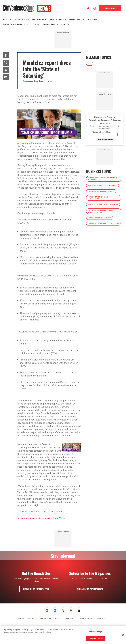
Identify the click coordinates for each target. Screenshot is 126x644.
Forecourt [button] (75, 19)
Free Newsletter (105, 140)
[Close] (123, 635)
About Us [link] (21, 619)
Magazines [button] (49, 24)
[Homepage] (27, 8)
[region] (63, 635)
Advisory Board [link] (45, 619)
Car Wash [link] (92, 19)
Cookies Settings (102, 619)
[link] (6, 55)
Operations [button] (57, 19)
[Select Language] (95, 8)
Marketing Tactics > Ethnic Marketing (103, 185)
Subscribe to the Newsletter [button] (36, 589)
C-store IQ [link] (33, 24)
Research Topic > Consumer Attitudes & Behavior (103, 179)
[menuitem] (8, 19)
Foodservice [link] (39, 19)
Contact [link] (58, 619)
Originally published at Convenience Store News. (41, 518)
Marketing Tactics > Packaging (100, 218)
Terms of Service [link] (86, 619)
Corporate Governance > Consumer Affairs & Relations (102, 211)
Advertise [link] (32, 619)
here (63, 512)
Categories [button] (20, 19)
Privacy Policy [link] (70, 619)
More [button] (64, 24)
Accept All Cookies (96, 638)
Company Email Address (101, 132)
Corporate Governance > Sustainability (103, 224)
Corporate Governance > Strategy (101, 191)
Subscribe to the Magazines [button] (90, 589)
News (90, 64)
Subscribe (110, 8)
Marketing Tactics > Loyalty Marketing (103, 205)
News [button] (6, 19)
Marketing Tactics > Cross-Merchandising (98, 198)
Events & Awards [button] (12, 24)
